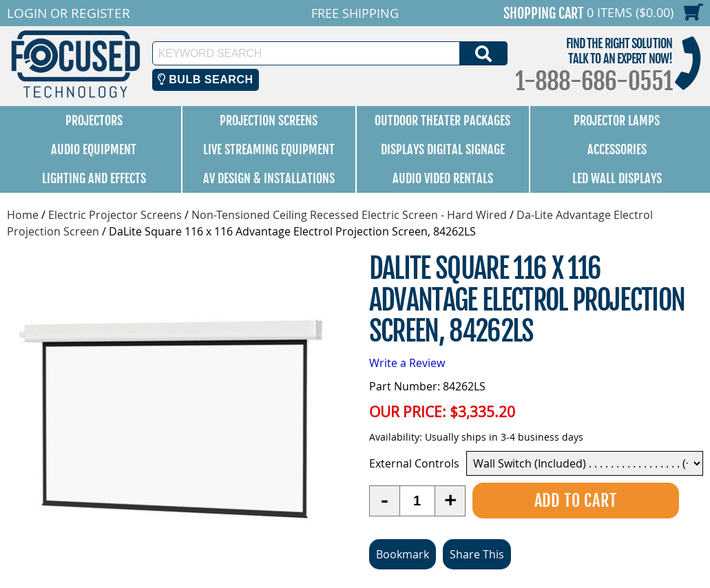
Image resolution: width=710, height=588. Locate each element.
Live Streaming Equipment (269, 149)
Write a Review (407, 363)
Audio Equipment (94, 149)
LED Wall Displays (617, 178)
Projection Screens (269, 120)
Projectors (94, 120)
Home (23, 215)
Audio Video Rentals (443, 178)
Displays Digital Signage (443, 149)
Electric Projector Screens (115, 215)
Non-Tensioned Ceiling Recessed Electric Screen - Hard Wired (349, 215)
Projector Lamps (617, 120)
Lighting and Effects (94, 178)
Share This (477, 554)
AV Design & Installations (269, 178)
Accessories (617, 149)
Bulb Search (206, 80)
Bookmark (403, 554)
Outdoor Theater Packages (442, 120)
